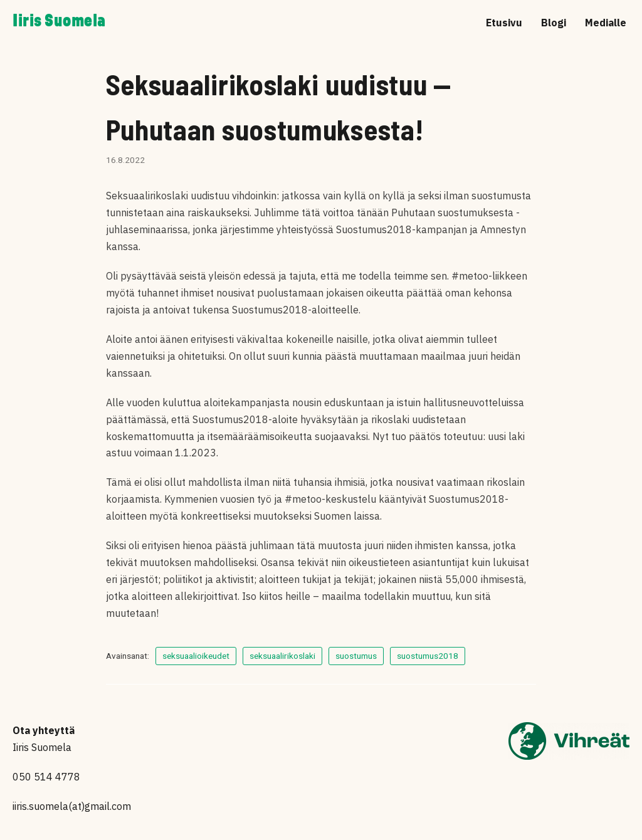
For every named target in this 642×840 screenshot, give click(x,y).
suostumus (356, 656)
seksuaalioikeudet (196, 656)
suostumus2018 (428, 656)
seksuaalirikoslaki (282, 656)
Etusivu (504, 23)
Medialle (606, 23)
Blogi (554, 23)
